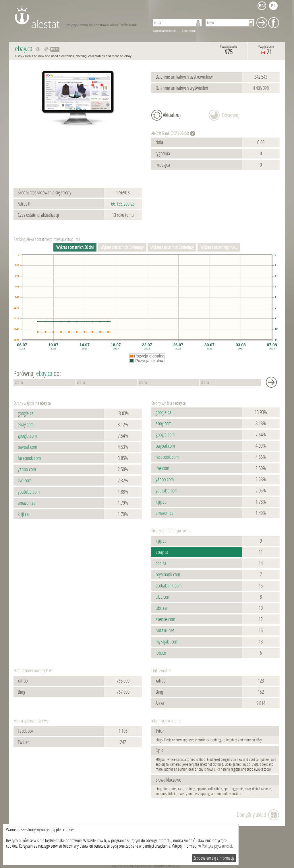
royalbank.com (168, 575)
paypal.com (27, 447)
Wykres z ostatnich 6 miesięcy (172, 247)
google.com (27, 436)
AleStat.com (79, 17)
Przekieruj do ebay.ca (46, 49)
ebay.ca (162, 552)
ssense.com (165, 619)
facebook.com (29, 458)
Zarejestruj (189, 31)
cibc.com (163, 597)
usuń (55, 49)
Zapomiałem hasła (165, 31)
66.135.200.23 (123, 204)
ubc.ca (161, 608)
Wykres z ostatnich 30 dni (75, 247)
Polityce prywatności (217, 846)
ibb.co (161, 653)
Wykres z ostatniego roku (219, 247)
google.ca (26, 413)
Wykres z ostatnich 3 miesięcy (122, 247)
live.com (25, 481)
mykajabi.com (167, 642)
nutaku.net (165, 631)
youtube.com (29, 492)
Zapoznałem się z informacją (214, 858)
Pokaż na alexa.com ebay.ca (38, 49)
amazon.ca (27, 503)
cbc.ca (161, 563)
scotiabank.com (169, 586)
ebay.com (26, 425)
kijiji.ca (23, 514)
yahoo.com (27, 469)
